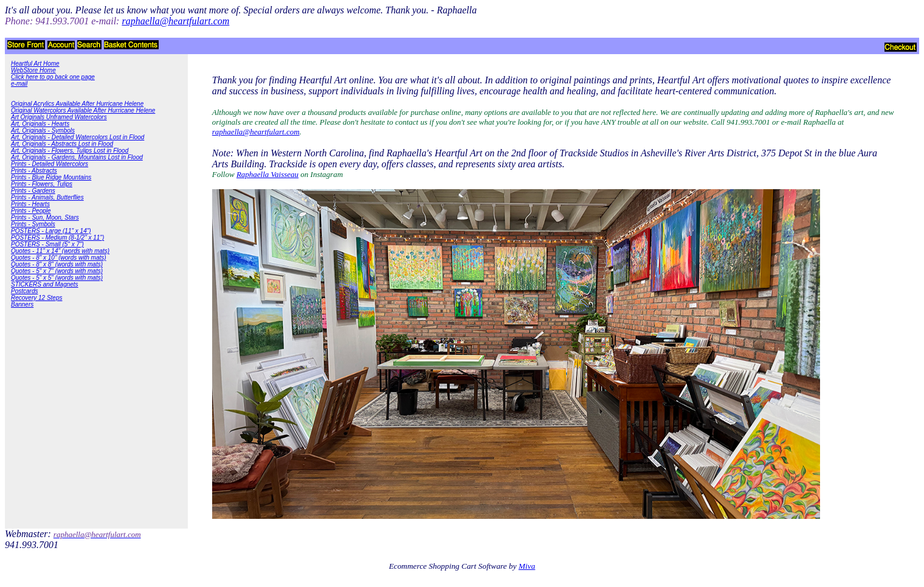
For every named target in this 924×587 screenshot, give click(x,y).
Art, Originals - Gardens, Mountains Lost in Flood (77, 157)
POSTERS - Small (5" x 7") (47, 244)
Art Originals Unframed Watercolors (59, 117)
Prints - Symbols (33, 224)
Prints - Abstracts (34, 171)
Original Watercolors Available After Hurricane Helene (83, 110)
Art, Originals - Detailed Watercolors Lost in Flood (78, 137)
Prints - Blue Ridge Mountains (51, 177)
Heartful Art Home (35, 64)
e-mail (19, 84)
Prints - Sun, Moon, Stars (45, 217)
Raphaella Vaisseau (267, 174)
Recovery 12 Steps (37, 298)
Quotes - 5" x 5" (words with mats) (57, 278)
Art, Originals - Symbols (43, 130)
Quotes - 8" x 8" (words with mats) (57, 264)
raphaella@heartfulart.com (256, 132)
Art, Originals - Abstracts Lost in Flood (62, 144)
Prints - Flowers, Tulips (42, 184)
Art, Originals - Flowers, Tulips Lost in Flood (70, 151)
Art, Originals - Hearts (40, 124)
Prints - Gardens (33, 191)
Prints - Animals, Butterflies (47, 197)
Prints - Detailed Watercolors (50, 164)
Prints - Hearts (30, 204)
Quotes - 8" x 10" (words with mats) (59, 258)
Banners (22, 304)
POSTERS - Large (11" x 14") (51, 231)
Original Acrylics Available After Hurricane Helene (77, 104)
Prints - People (31, 211)
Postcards (24, 291)
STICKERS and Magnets (45, 284)
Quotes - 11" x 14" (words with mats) (60, 251)
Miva (527, 566)
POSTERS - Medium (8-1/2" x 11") (57, 238)
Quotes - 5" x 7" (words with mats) (57, 271)
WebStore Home (33, 70)
